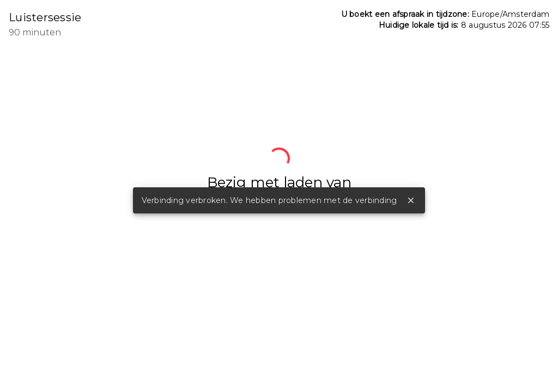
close (411, 200)
